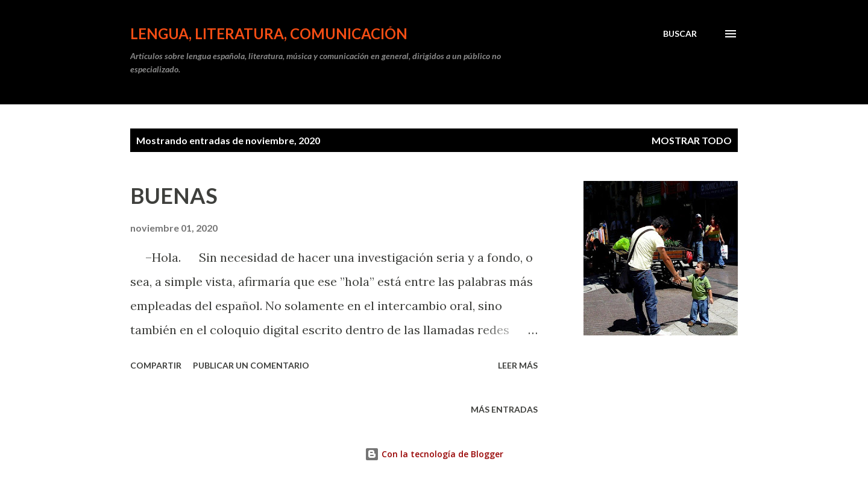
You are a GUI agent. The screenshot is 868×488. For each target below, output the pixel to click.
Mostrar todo (692, 140)
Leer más (518, 365)
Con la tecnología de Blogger (434, 454)
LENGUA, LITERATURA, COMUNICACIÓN (269, 33)
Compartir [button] (156, 365)
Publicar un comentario (251, 365)
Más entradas (504, 409)
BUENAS (174, 195)
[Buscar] (680, 34)
